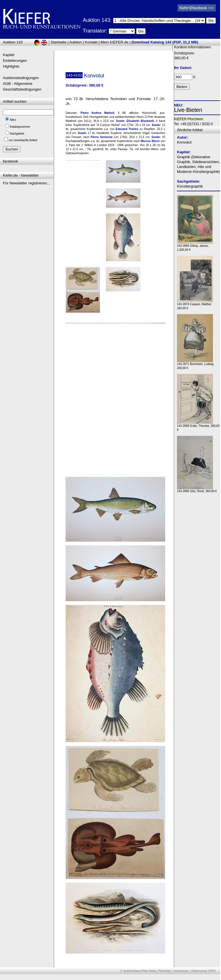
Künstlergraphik (190, 186)
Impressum (181, 971)
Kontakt (91, 42)
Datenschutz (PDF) (204, 971)
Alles (13, 120)
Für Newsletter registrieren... (26, 183)
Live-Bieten (188, 110)
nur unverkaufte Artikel (23, 140)
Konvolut (184, 142)
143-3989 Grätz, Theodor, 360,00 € (198, 426)
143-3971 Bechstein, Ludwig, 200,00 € (196, 365)
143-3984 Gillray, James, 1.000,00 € (195, 246)
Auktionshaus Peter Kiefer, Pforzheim (147, 971)
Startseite (59, 42)
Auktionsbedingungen (21, 78)
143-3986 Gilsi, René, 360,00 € (197, 490)
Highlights (11, 66)
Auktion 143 (13, 42)
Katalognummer (20, 127)
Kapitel (9, 55)
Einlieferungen (15, 61)
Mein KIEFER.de (115, 42)
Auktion (76, 42)
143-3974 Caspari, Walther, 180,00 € (195, 305)
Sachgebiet (17, 134)
